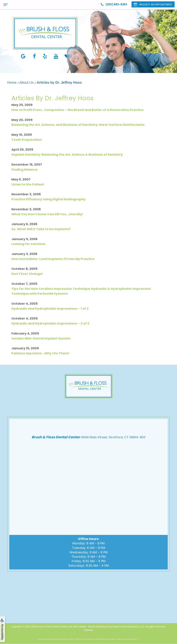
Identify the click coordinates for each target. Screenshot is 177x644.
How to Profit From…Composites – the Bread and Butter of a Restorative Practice (78, 110)
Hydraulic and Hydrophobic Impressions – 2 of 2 (50, 323)
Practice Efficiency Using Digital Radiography (48, 199)
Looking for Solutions (28, 244)
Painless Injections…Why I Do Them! (40, 353)
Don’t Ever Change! (27, 274)
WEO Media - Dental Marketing (90, 627)
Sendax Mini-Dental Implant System (41, 338)
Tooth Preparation (27, 140)
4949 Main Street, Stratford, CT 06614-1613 (113, 453)
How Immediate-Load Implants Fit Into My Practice (53, 259)
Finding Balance (25, 169)
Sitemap (88, 630)
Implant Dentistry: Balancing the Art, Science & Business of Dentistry (67, 154)
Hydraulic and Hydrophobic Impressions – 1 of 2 (50, 309)
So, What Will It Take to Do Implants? (41, 229)
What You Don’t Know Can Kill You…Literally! (47, 214)
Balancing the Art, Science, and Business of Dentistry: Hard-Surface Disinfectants (78, 125)
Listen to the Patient (28, 184)
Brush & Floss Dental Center (52, 627)
